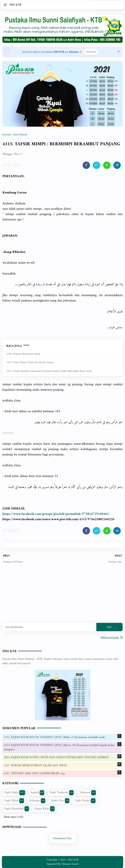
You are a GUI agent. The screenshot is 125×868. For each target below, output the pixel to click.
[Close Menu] (119, 52)
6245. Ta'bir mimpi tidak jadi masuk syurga (30, 362)
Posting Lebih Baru (13, 562)
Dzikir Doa (60, 801)
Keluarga (37, 801)
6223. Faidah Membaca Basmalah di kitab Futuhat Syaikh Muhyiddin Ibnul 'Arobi (49, 371)
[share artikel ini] (86, 165)
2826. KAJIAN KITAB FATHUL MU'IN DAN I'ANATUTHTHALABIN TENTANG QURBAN (56, 758)
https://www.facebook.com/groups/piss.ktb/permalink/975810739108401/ (56, 514)
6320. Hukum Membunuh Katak (23, 354)
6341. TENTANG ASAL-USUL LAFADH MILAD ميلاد (34, 774)
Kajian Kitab (45, 809)
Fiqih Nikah (14, 801)
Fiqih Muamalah (17, 809)
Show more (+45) (14, 817)
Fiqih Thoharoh (62, 792)
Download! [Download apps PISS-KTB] (91, 52)
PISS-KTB (9, 651)
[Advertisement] (62, 596)
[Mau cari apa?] (49, 627)
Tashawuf (88, 792)
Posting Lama (115, 562)
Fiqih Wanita (85, 801)
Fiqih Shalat (15, 792)
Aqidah (37, 792)
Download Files (62, 838)
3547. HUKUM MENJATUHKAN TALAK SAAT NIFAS (35, 766)
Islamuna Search (70, 864)
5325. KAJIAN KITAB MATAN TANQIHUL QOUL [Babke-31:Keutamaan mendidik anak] (55, 737)
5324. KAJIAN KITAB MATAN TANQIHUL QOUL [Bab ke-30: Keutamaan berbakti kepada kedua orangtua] (59, 747)
